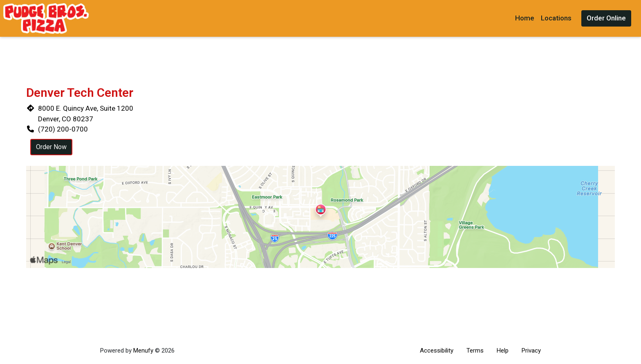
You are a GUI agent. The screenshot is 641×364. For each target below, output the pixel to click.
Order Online (606, 18)
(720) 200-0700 (63, 129)
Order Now (51, 147)
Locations (556, 18)
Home (525, 18)
